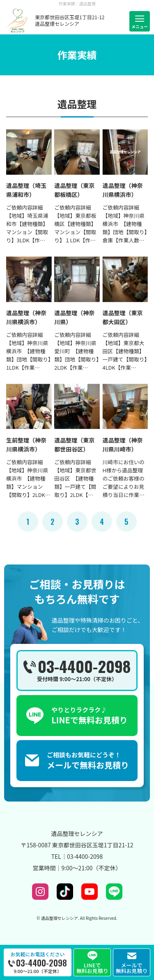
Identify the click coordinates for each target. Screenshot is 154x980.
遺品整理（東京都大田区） (123, 317)
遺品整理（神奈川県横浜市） (123, 190)
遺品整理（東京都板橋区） (74, 190)
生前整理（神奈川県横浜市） (26, 445)
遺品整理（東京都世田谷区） (74, 445)
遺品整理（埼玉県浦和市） (26, 190)
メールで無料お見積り (132, 966)
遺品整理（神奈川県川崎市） (123, 445)
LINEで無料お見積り (92, 965)
